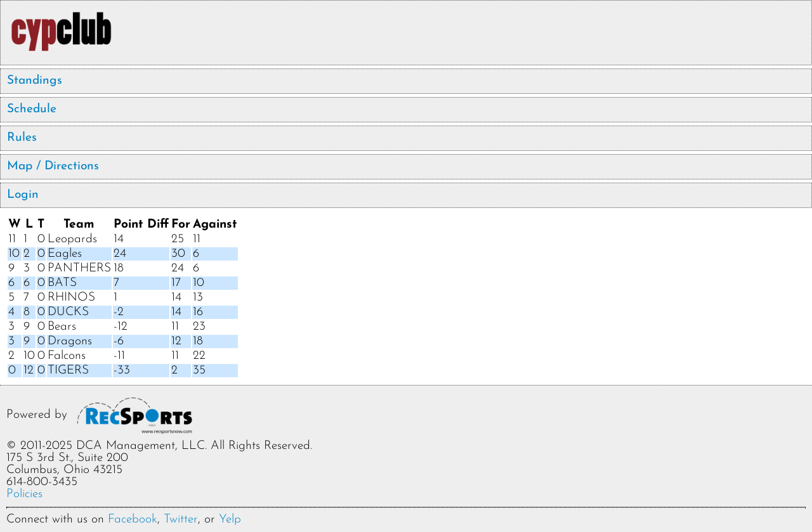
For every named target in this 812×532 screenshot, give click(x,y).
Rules (22, 138)
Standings (35, 81)
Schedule (32, 109)
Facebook (133, 520)
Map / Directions (53, 166)
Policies (24, 494)
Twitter (181, 520)
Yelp (230, 520)
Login (23, 195)
